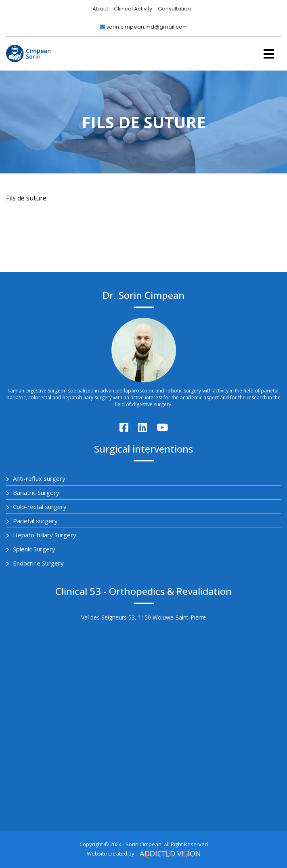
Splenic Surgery (31, 549)
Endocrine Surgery (35, 563)
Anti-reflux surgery (36, 478)
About (100, 9)
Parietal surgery (32, 521)
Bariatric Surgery (33, 492)
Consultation (174, 9)
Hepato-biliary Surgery (41, 535)
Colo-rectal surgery (36, 507)
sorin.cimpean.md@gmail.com (144, 27)
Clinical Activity (133, 9)
